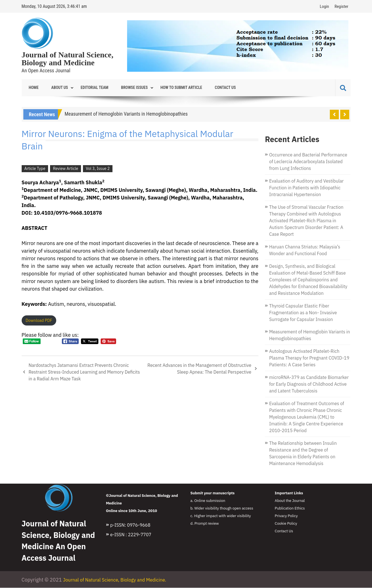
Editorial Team (86, 88)
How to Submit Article (166, 88)
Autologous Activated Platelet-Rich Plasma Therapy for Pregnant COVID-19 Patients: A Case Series (309, 358)
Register (341, 6)
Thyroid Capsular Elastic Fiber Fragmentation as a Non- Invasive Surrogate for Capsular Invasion (303, 313)
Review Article (66, 169)
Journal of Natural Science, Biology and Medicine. (119, 580)
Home (32, 88)
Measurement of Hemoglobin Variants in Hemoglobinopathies (126, 114)
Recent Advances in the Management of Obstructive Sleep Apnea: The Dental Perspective (199, 369)
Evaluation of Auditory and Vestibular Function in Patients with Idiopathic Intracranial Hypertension (306, 188)
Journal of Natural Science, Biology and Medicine (68, 59)
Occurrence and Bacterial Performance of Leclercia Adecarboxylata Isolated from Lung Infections (308, 162)
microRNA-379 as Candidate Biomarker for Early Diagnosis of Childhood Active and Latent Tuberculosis (309, 384)
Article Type (35, 169)
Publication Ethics (290, 508)
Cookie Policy (286, 524)
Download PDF (39, 321)
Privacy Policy (286, 516)
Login (324, 6)
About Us (55, 88)
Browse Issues (122, 88)
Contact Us (206, 88)
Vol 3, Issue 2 (98, 169)
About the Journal (290, 501)
